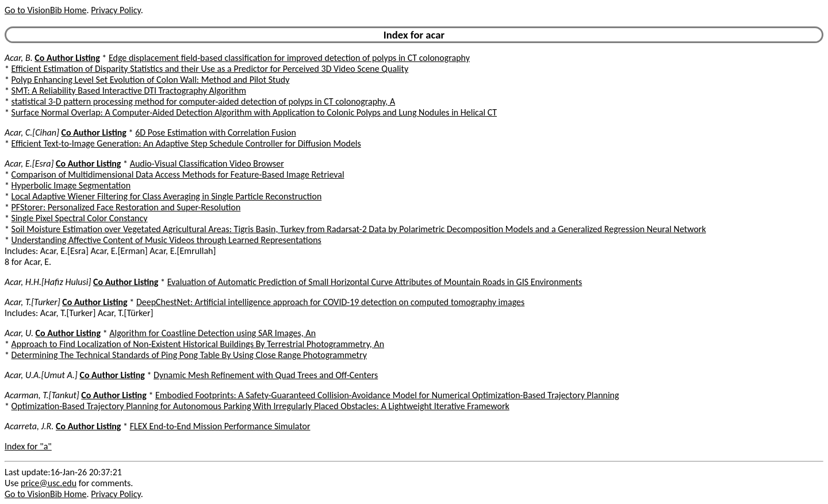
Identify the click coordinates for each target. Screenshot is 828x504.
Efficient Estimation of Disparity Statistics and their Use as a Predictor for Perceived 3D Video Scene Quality (210, 69)
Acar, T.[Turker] (32, 302)
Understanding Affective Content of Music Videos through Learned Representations (166, 240)
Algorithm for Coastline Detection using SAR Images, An (212, 333)
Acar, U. (19, 333)
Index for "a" (28, 446)
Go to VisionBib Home (45, 10)
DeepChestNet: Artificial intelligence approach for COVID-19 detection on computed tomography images (330, 302)
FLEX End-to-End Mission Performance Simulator (220, 426)
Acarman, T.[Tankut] (42, 395)
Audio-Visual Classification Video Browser (207, 163)
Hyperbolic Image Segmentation (71, 185)
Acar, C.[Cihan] (32, 132)
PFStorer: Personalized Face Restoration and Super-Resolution (126, 207)
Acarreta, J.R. (29, 426)
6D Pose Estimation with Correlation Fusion (216, 132)
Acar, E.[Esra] (29, 163)
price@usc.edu (49, 483)
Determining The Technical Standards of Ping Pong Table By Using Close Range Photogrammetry (189, 355)
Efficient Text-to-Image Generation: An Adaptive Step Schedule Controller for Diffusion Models (186, 143)
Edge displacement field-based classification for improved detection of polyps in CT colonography (289, 58)
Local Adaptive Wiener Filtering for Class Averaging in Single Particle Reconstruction (167, 196)
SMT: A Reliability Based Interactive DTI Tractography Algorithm (129, 91)
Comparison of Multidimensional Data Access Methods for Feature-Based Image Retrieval (178, 174)
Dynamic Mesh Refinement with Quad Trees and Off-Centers (266, 375)
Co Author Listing (67, 58)
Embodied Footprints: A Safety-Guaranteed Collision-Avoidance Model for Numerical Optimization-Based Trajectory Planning (387, 395)
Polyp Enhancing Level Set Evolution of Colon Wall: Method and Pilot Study (151, 80)
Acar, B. (19, 58)
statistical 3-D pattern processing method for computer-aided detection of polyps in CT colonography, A (204, 101)
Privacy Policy (116, 10)
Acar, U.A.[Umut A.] (41, 375)
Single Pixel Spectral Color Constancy (80, 218)
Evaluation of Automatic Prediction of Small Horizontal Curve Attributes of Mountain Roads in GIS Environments (375, 282)
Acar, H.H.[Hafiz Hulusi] (48, 282)
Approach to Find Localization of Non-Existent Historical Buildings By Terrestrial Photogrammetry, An (198, 344)
